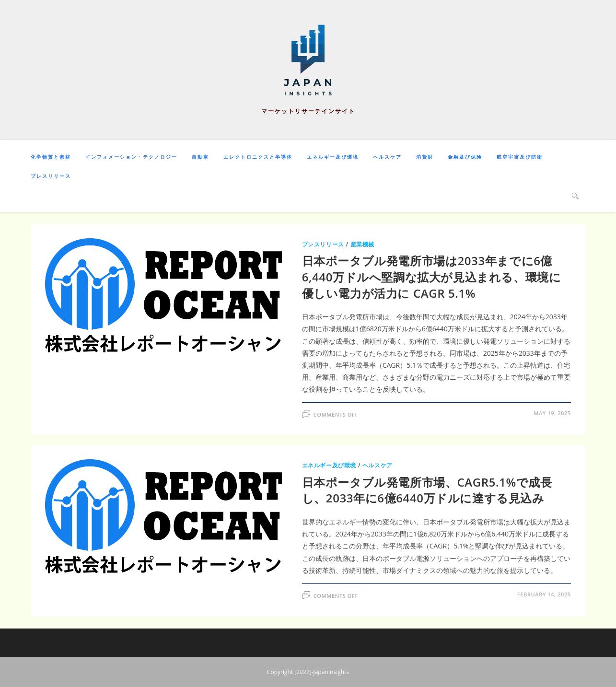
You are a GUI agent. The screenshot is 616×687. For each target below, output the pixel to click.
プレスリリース (323, 244)
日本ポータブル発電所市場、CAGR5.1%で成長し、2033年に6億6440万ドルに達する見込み (427, 490)
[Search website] (575, 196)
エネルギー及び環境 (329, 465)
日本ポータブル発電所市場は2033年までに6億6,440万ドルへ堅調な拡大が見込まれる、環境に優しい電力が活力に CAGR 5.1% (432, 277)
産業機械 (362, 244)
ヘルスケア (378, 465)
